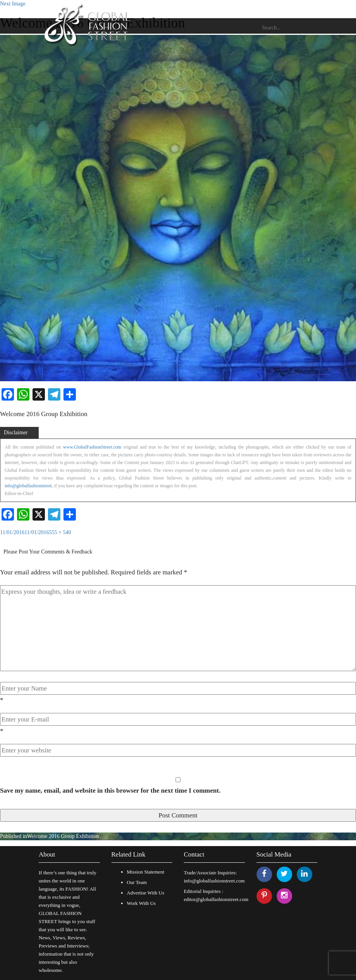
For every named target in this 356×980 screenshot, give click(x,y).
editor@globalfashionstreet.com (216, 899)
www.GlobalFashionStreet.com (92, 447)
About (47, 854)
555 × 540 (60, 532)
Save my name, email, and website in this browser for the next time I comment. (110, 791)
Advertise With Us (146, 893)
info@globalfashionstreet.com (214, 881)
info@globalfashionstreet (28, 486)
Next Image (13, 4)
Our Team (137, 882)
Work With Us (141, 903)
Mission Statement (146, 872)
